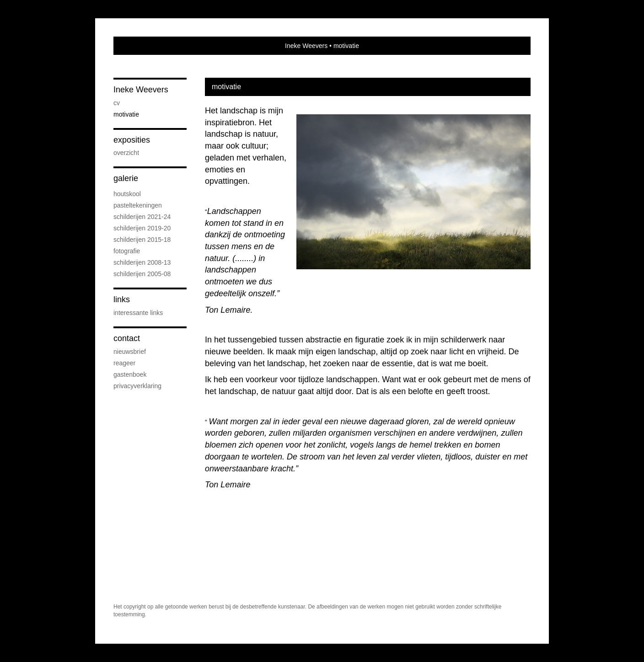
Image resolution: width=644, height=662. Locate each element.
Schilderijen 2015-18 (142, 240)
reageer (124, 363)
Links (122, 299)
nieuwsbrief (130, 352)
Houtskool (127, 194)
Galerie (126, 178)
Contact (127, 338)
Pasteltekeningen (138, 205)
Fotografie (127, 251)
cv (117, 103)
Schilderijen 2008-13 (142, 262)
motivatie (126, 114)
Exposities (132, 140)
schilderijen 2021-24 (142, 217)
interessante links (138, 313)
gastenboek (130, 374)
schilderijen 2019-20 (142, 228)
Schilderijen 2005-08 (142, 274)
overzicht (126, 153)
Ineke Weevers (306, 46)
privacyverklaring (137, 386)
